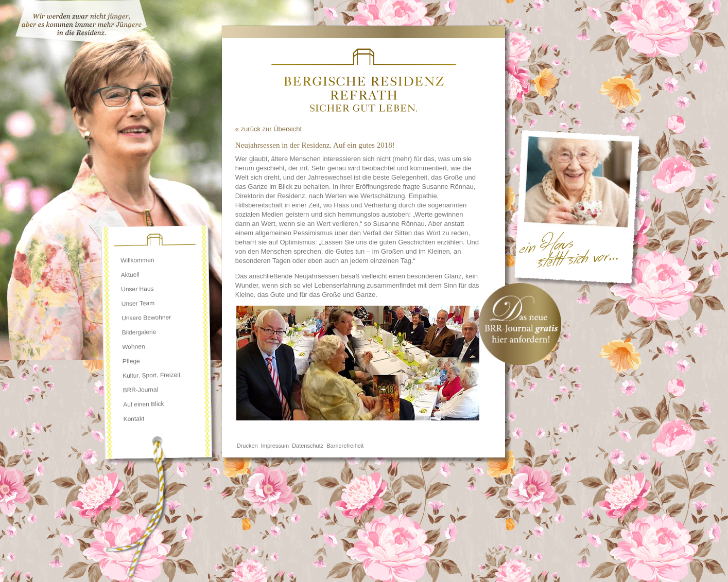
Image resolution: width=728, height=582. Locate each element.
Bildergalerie (139, 332)
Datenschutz (308, 446)
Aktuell (130, 275)
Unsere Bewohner (146, 318)
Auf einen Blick (144, 404)
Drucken (247, 446)
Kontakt (134, 419)
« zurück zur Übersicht (268, 129)
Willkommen (137, 260)
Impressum (275, 446)
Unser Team (138, 303)
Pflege (131, 361)
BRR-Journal (140, 390)
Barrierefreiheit (345, 446)
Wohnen (134, 347)
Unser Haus (137, 289)
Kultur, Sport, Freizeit (151, 375)
